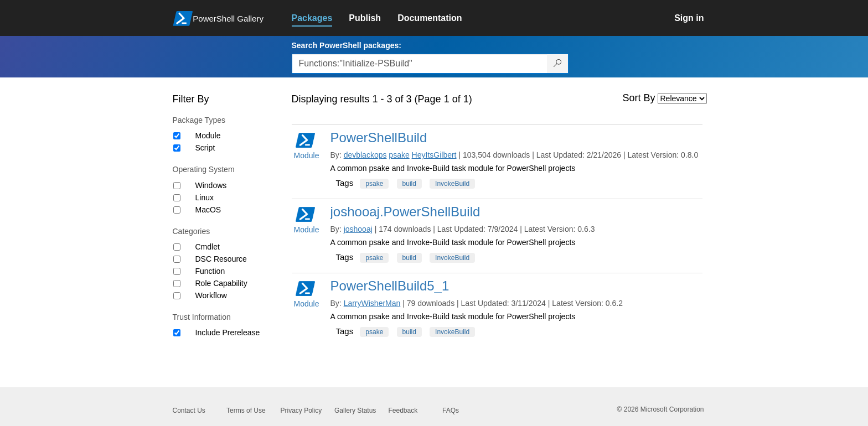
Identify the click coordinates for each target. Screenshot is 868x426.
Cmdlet (208, 247)
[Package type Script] (177, 148)
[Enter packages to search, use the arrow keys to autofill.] (420, 64)
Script (205, 148)
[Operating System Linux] (177, 198)
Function (210, 271)
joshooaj (358, 229)
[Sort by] (682, 98)
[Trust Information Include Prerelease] (177, 333)
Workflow (211, 295)
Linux (205, 198)
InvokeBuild (452, 184)
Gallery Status (355, 411)
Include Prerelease (228, 333)
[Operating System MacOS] (177, 210)
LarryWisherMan (372, 303)
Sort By (639, 98)
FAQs (451, 411)
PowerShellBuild (379, 137)
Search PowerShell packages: (347, 45)
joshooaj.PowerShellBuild (405, 212)
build (409, 184)
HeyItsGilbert (434, 155)
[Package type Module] (177, 136)
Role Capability (221, 283)
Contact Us (189, 411)
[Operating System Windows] (177, 186)
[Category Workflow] (177, 296)
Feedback (403, 411)
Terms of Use (246, 411)
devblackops (365, 155)
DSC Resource (221, 259)
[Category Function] (177, 271)
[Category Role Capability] (177, 284)
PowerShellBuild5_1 (390, 286)
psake (399, 155)
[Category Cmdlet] (177, 247)
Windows (211, 185)
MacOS (208, 210)
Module (208, 136)
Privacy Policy (301, 411)
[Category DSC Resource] (177, 259)
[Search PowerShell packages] (558, 64)
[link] (321, 18)
